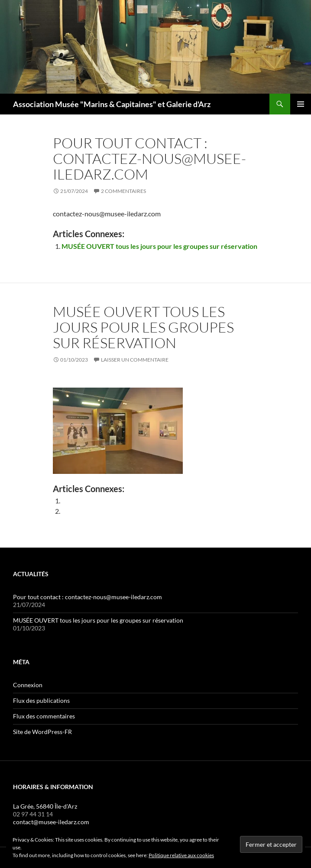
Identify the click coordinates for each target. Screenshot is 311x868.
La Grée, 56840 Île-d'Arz (45, 806)
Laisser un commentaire (135, 360)
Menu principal (301, 104)
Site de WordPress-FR (42, 732)
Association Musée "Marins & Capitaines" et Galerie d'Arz (112, 104)
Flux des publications (41, 700)
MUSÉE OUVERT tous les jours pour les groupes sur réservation (159, 246)
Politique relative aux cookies (181, 855)
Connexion (28, 685)
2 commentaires (123, 191)
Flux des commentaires (44, 716)
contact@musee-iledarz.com (51, 822)
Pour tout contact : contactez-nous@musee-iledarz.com (149, 158)
